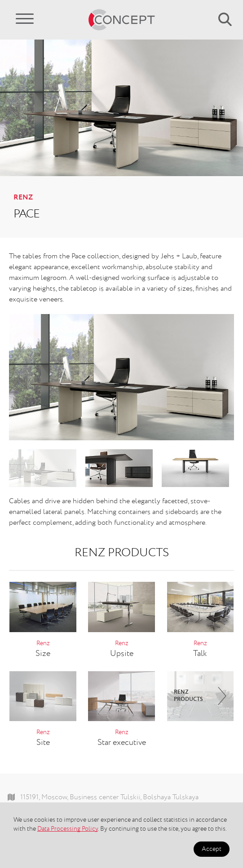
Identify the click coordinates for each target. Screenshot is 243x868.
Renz (23, 198)
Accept (212, 849)
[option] (121, 377)
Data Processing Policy (68, 829)
